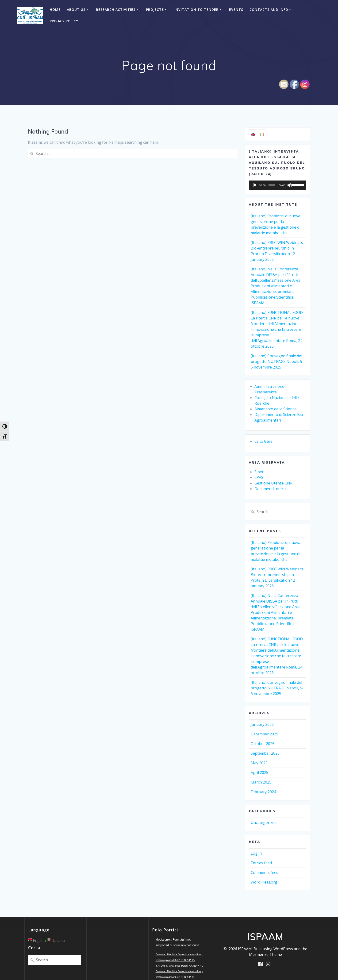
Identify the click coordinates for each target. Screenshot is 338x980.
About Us (76, 10)
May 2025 (259, 763)
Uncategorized (264, 822)
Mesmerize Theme (265, 954)
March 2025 (261, 782)
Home (55, 10)
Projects (155, 10)
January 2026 (262, 724)
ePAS (259, 477)
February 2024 (263, 792)
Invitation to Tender (196, 10)
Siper (259, 472)
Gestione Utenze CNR (273, 483)
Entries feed (261, 863)
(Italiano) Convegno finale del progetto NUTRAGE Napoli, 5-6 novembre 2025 (277, 361)
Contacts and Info (269, 10)
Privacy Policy (64, 21)
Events (236, 10)
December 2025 (264, 734)
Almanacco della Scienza (275, 409)
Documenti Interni (271, 489)
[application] (277, 185)
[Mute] (290, 185)
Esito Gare (263, 441)
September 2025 (265, 753)
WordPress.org (264, 882)
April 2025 (259, 772)
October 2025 (263, 744)
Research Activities (116, 10)
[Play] (255, 185)
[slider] (272, 185)
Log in (256, 853)
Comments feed (265, 872)
